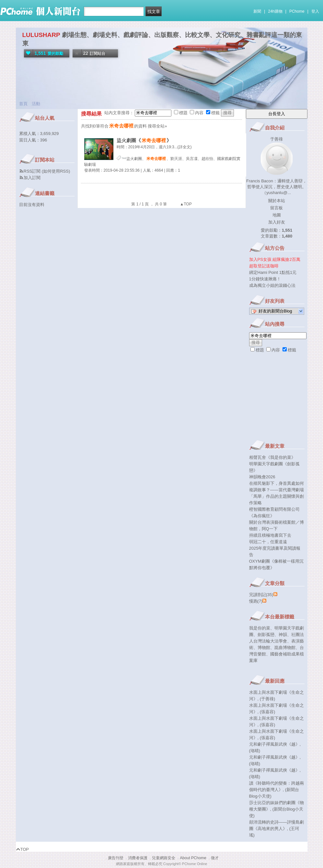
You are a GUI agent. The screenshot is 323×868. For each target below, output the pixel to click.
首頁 (23, 104)
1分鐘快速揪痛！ (265, 279)
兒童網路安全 (164, 858)
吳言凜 (192, 159)
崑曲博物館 (285, 648)
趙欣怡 (207, 159)
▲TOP (185, 204)
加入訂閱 (32, 178)
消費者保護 (138, 858)
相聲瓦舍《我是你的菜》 (272, 457)
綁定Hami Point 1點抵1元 (273, 272)
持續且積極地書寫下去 (270, 535)
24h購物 (275, 11)
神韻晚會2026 (262, 477)
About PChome (193, 858)
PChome (297, 11)
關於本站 (277, 201)
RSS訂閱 (32, 171)
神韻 (283, 635)
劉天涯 (176, 159)
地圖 (277, 215)
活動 (36, 104)
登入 (315, 11)
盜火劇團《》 (144, 140)
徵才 (215, 858)
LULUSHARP (41, 35)
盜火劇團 (134, 159)
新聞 (257, 11)
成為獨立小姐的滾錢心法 (272, 285)
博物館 (264, 648)
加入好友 (277, 222)
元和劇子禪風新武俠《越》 (274, 744)
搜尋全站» (157, 126)
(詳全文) (185, 147)
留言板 (277, 208)
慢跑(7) (256, 601)
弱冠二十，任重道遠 (268, 542)
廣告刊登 (116, 858)
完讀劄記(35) (261, 595)
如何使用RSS (56, 171)
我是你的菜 (260, 628)
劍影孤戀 (266, 635)
